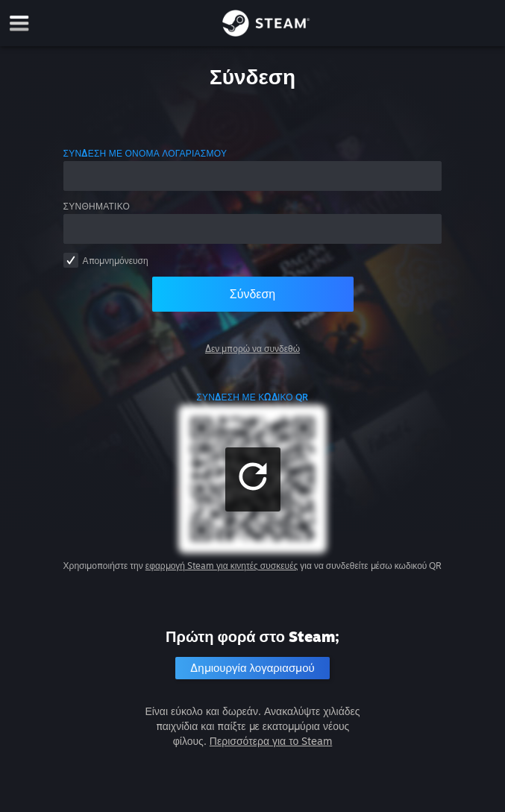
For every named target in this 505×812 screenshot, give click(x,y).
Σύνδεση (252, 294)
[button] (253, 479)
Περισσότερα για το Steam (271, 741)
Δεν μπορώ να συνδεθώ (252, 349)
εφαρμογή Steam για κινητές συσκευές (222, 566)
